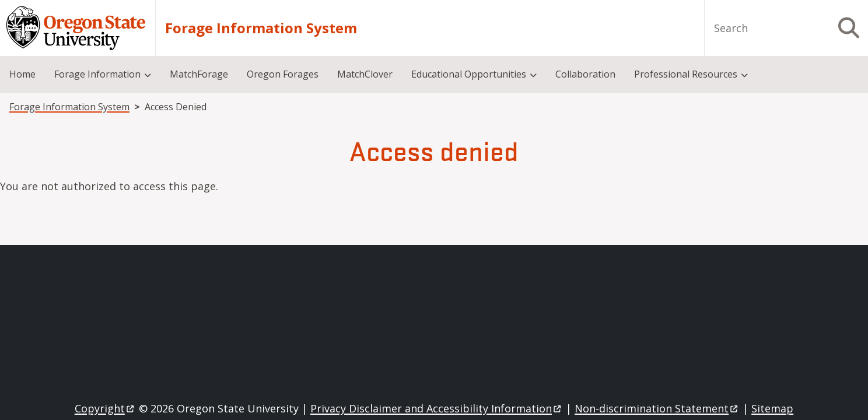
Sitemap (772, 408)
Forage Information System (261, 28)
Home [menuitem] (22, 74)
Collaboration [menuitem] (585, 74)
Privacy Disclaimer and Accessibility (437, 408)
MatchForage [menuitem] (199, 74)
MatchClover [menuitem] (365, 74)
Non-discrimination (657, 408)
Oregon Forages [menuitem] (283, 74)
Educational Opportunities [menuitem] (469, 74)
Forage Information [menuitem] (97, 74)
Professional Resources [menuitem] (686, 74)
